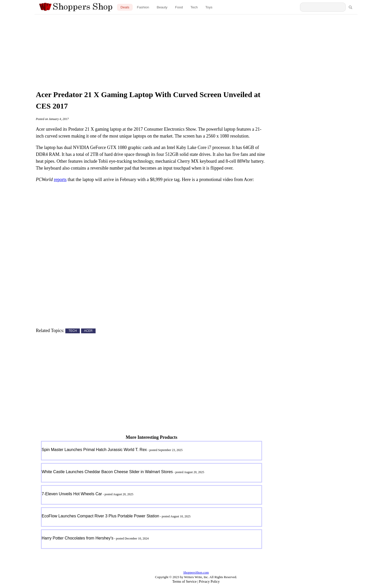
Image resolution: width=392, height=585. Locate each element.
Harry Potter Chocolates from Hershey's (78, 538)
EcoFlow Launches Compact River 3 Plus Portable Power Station (100, 516)
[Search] (350, 7)
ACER (88, 331)
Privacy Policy (209, 582)
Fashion (143, 7)
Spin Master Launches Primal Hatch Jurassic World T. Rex (94, 450)
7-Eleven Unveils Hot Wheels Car (72, 494)
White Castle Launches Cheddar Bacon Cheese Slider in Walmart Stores (107, 472)
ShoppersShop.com (196, 572)
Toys (209, 7)
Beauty (162, 7)
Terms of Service (184, 582)
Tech (194, 7)
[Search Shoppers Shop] (323, 7)
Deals (125, 7)
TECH (73, 331)
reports (60, 179)
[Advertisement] (196, 51)
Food (179, 7)
